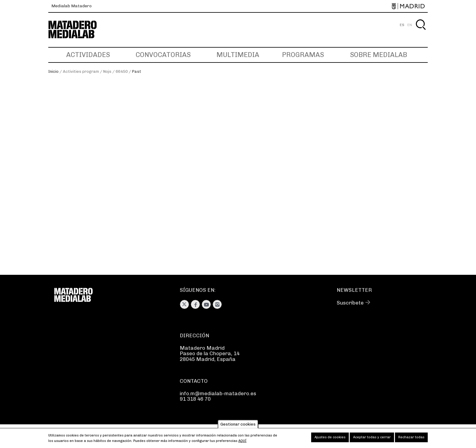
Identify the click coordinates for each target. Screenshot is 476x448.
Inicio (53, 71)
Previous (35, 196)
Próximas (66, 126)
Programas (303, 55)
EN (410, 25)
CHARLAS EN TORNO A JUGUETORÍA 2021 (120, 200)
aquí (242, 442)
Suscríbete (350, 303)
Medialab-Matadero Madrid (78, 30)
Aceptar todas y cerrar (372, 439)
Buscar (421, 32)
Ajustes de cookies (330, 439)
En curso (65, 120)
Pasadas (64, 114)
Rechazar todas (411, 439)
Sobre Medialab (379, 55)
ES (402, 25)
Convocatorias (163, 55)
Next (441, 196)
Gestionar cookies (238, 426)
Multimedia (238, 55)
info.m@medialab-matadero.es (218, 393)
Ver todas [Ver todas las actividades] (66, 108)
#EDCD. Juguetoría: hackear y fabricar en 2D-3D (228, 200)
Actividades (88, 55)
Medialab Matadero (71, 6)
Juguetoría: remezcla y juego (343, 197)
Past (137, 71)
